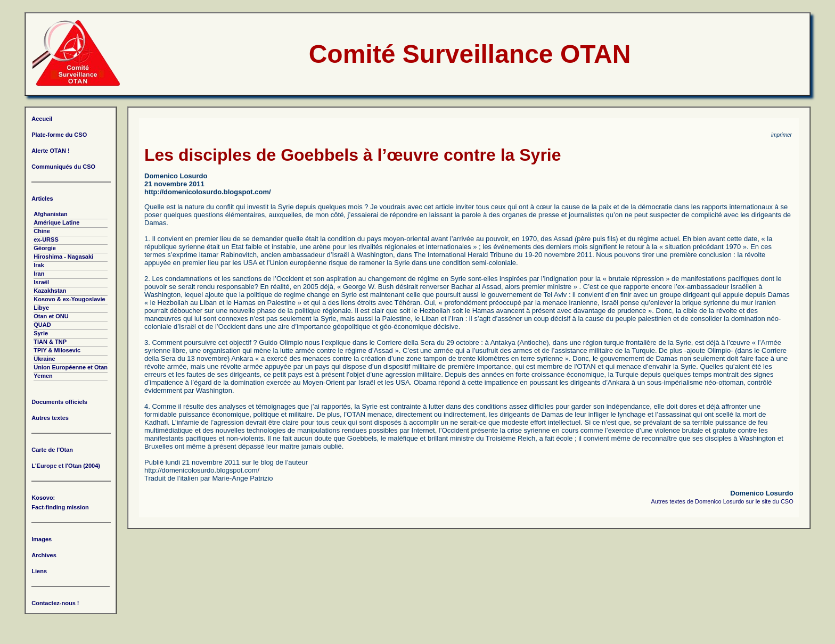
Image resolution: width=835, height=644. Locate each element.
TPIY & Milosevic (57, 350)
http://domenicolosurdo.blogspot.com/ (208, 192)
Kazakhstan (50, 291)
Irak (39, 265)
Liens (39, 571)
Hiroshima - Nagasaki (63, 257)
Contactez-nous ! (55, 603)
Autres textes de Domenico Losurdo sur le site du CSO (722, 501)
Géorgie (45, 248)
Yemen (43, 376)
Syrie (41, 333)
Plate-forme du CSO (59, 135)
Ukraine (44, 359)
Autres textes (50, 418)
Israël (41, 282)
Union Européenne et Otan (71, 367)
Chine (42, 231)
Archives (44, 555)
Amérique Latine (56, 222)
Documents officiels (59, 402)
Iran (39, 274)
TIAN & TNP (50, 342)
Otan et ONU (51, 316)
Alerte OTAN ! (50, 151)
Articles (42, 199)
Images (42, 539)
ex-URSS (46, 240)
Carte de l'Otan (52, 450)
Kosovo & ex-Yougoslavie (69, 299)
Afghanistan (51, 214)
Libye (41, 308)
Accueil (42, 119)
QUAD (42, 325)
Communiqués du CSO (63, 167)
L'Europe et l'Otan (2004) (66, 466)
